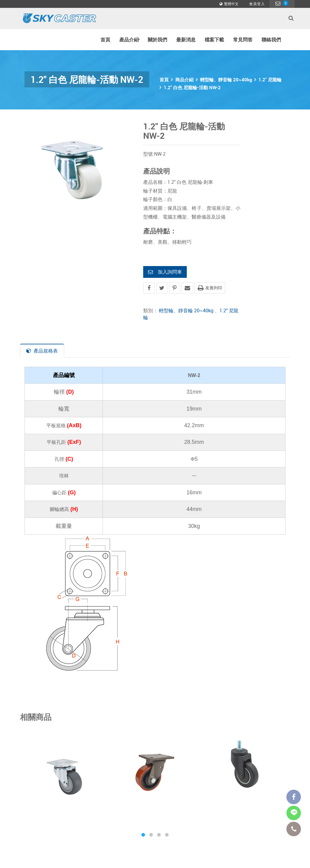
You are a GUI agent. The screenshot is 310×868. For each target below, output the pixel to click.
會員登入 (257, 4)
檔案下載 (214, 40)
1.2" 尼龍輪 (270, 80)
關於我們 (157, 40)
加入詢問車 (165, 272)
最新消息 (186, 40)
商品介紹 (184, 80)
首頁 (105, 40)
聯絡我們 (271, 40)
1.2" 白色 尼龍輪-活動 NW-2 (192, 87)
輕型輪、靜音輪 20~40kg (226, 80)
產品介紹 (130, 40)
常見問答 (243, 40)
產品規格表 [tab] (42, 351)
